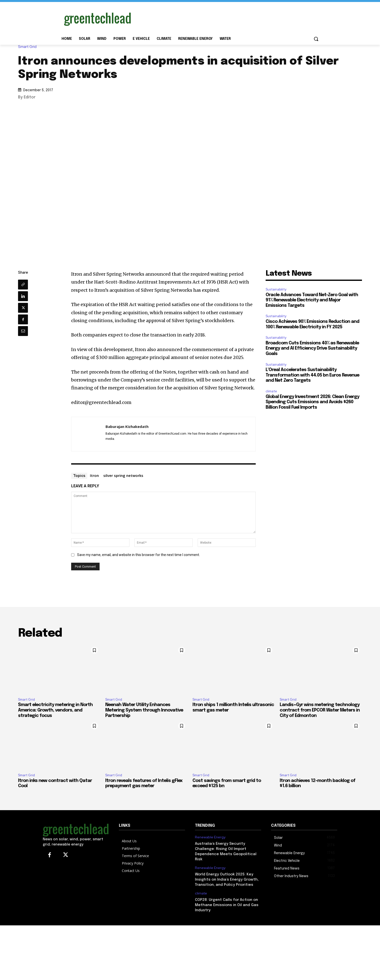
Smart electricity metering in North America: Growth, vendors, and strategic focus (55, 710)
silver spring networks (123, 475)
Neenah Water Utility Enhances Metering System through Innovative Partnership (144, 710)
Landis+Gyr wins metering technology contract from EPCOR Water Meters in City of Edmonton (320, 710)
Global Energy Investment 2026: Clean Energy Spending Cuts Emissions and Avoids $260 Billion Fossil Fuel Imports (312, 402)
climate (271, 391)
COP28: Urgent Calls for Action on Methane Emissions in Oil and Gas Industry (227, 905)
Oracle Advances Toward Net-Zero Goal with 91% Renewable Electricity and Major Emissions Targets (312, 300)
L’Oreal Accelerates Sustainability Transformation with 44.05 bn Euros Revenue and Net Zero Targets (312, 375)
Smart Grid (29, 47)
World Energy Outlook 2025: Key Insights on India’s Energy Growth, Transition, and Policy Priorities (227, 880)
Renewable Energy (210, 837)
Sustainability (276, 289)
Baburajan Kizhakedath (127, 426)
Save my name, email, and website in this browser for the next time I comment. (138, 555)
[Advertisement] (227, 18)
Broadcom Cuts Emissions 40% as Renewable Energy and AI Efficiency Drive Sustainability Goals (312, 348)
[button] (316, 39)
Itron (94, 475)
